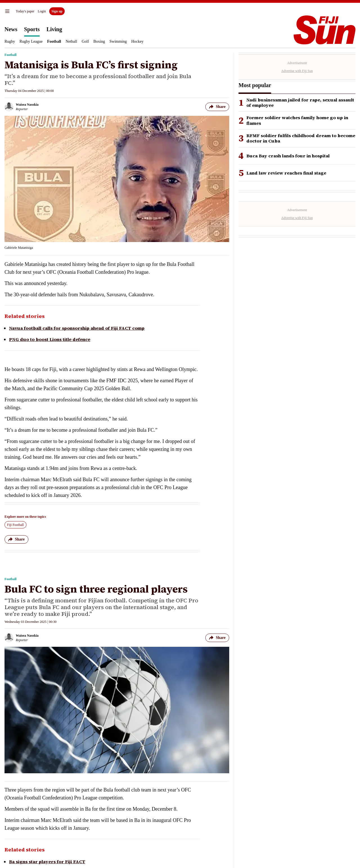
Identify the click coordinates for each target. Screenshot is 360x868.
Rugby (10, 41)
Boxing (99, 41)
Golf (85, 41)
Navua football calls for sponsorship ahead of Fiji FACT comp (77, 328)
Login (42, 11)
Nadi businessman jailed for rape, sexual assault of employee (300, 103)
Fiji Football (15, 525)
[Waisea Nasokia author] (22, 107)
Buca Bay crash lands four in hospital (288, 156)
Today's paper (25, 11)
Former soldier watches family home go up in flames (297, 120)
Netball (71, 41)
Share (217, 107)
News (11, 29)
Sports (32, 29)
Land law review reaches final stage (286, 173)
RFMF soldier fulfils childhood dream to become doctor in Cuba (301, 138)
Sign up (57, 11)
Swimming (118, 41)
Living (54, 29)
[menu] (7, 11)
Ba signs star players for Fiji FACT (47, 862)
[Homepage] (325, 30)
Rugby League (31, 41)
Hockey (138, 41)
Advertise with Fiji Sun (297, 71)
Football (54, 41)
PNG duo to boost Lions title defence (50, 339)
